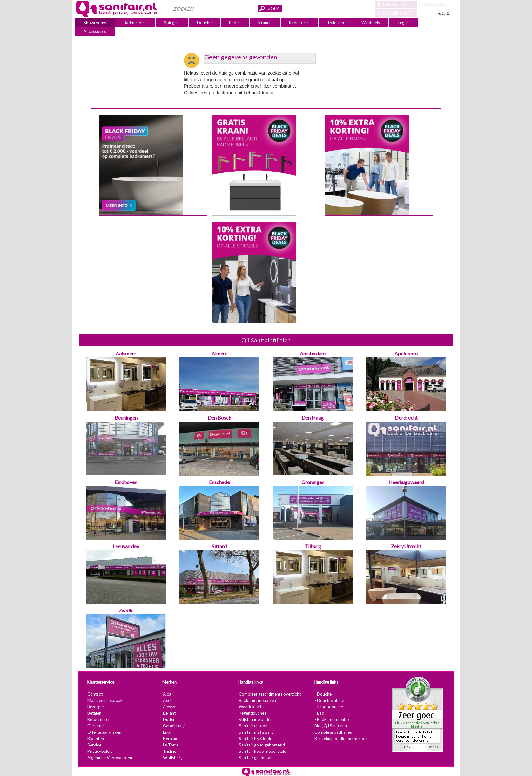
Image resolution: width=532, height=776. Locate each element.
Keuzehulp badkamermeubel (341, 739)
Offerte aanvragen (104, 732)
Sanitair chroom (253, 726)
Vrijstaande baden (255, 719)
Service (94, 745)
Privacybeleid (100, 751)
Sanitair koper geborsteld (262, 751)
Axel (167, 700)
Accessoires (95, 31)
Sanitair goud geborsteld (262, 745)
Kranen (265, 23)
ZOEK (273, 9)
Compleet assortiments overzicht (269, 694)
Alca (167, 694)
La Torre (171, 745)
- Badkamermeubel (332, 719)
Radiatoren (299, 23)
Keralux (170, 739)
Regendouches (252, 713)
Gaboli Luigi (174, 726)
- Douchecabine (329, 700)
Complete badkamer (334, 732)
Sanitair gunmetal (255, 758)
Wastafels (371, 23)
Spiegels (172, 23)
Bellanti (170, 713)
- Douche (323, 694)
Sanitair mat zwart (256, 732)
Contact (95, 694)
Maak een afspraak (105, 700)
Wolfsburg (173, 758)
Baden (235, 23)
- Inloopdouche (329, 707)
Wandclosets (251, 707)
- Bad (319, 713)
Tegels (403, 23)
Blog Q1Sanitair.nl (331, 726)
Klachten (95, 739)
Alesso (169, 707)
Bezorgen (96, 707)
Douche (204, 23)
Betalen (94, 713)
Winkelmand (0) (398, 13)
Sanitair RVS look (255, 739)
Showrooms (95, 23)
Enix (167, 732)
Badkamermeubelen (257, 700)
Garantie (95, 726)
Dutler (169, 719)
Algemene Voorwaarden (109, 758)
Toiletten (336, 23)
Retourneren (99, 719)
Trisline (170, 751)
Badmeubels (135, 23)
